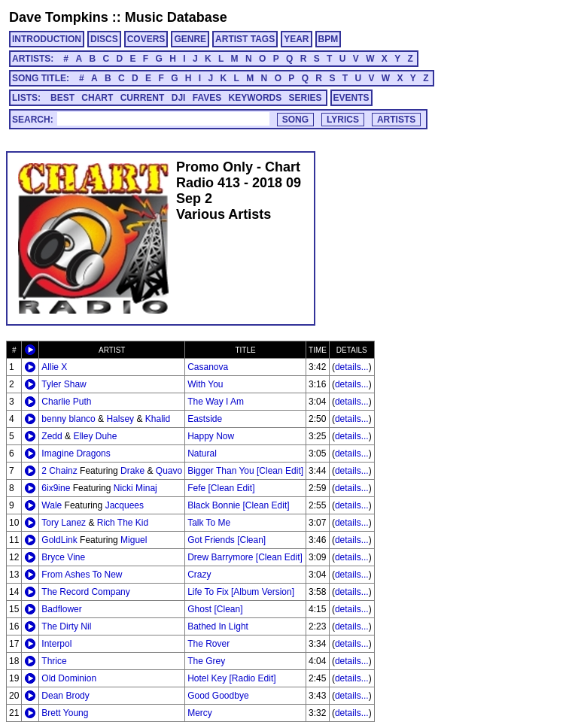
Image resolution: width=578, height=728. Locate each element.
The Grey (206, 661)
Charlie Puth (66, 402)
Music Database (176, 17)
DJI (179, 98)
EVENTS (351, 98)
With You (205, 384)
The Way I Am (216, 402)
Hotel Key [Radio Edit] (231, 678)
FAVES (207, 98)
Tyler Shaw (64, 384)
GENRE (190, 39)
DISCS (104, 39)
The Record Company (85, 592)
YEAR (296, 39)
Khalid (158, 419)
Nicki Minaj (135, 488)
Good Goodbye (218, 696)
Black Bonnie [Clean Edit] (238, 505)
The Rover (208, 644)
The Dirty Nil (66, 626)
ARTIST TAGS (245, 39)
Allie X (54, 367)
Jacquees (125, 505)
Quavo (169, 471)
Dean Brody (65, 696)
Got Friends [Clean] (227, 540)
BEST (62, 98)
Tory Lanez (64, 523)
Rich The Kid (123, 523)
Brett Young (65, 713)
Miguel (134, 540)
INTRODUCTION (47, 39)
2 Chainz (59, 471)
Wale (52, 505)
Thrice (54, 661)
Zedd (52, 436)
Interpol (56, 644)
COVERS (146, 39)
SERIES (306, 98)
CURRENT (143, 98)
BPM (329, 39)
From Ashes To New (82, 575)
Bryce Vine (63, 557)
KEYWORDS (256, 98)
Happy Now (211, 436)
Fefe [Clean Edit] (221, 488)
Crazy (199, 575)
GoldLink (59, 540)
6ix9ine (56, 488)
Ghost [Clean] (215, 609)
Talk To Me (209, 523)
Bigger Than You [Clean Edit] (245, 471)
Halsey (120, 419)
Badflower (61, 609)
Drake (132, 471)
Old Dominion (69, 678)
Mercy (200, 713)
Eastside (205, 419)
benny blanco (68, 419)
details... (352, 367)
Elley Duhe (95, 436)
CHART (97, 98)
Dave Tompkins (59, 17)
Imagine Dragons (76, 453)
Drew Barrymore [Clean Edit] (245, 557)
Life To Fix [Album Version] (241, 592)
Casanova (208, 367)
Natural (202, 453)
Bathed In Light (218, 626)
